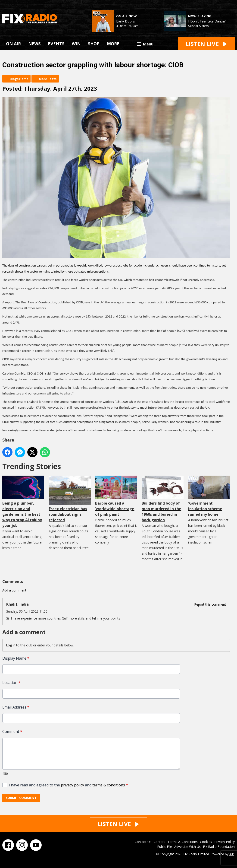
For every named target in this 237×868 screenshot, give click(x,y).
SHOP (94, 44)
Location (11, 683)
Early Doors (126, 21)
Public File (165, 847)
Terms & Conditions (183, 842)
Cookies (206, 842)
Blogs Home (19, 79)
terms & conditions (109, 785)
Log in (11, 645)
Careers (159, 842)
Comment (12, 732)
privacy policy (72, 785)
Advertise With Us (187, 847)
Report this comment (210, 604)
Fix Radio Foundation (219, 847)
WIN (76, 44)
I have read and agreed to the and (68, 785)
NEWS (34, 44)
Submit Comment (21, 798)
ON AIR (13, 44)
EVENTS (56, 44)
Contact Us (143, 842)
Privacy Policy (225, 842)
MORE (113, 44)
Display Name (16, 658)
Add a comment (14, 590)
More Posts (48, 79)
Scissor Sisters (198, 26)
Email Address (16, 707)
